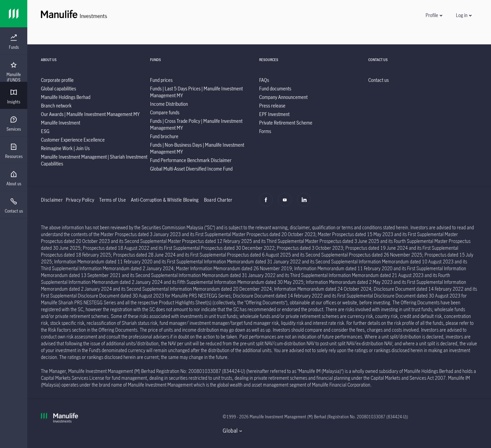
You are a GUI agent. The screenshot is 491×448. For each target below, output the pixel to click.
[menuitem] (14, 42)
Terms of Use (113, 200)
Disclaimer (52, 200)
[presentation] (14, 41)
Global (230, 431)
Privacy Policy (80, 200)
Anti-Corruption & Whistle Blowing (165, 200)
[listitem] (57, 80)
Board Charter (218, 200)
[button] (434, 15)
